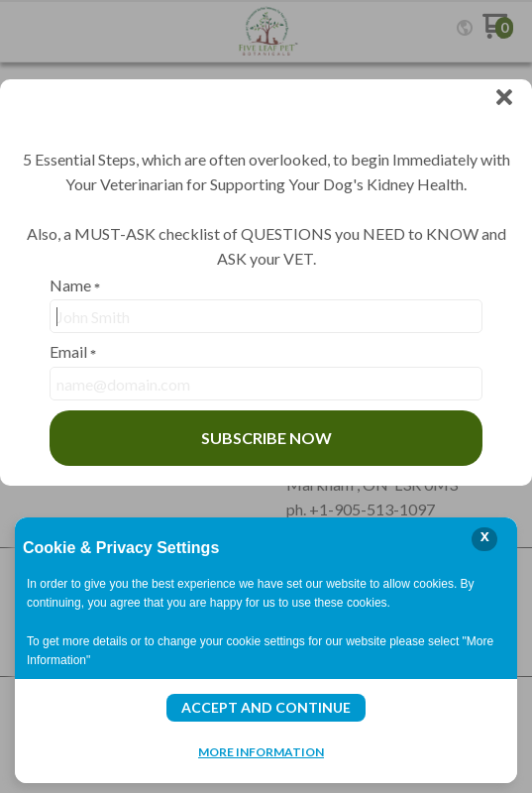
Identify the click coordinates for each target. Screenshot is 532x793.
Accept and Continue (266, 707)
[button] (504, 98)
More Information (261, 751)
